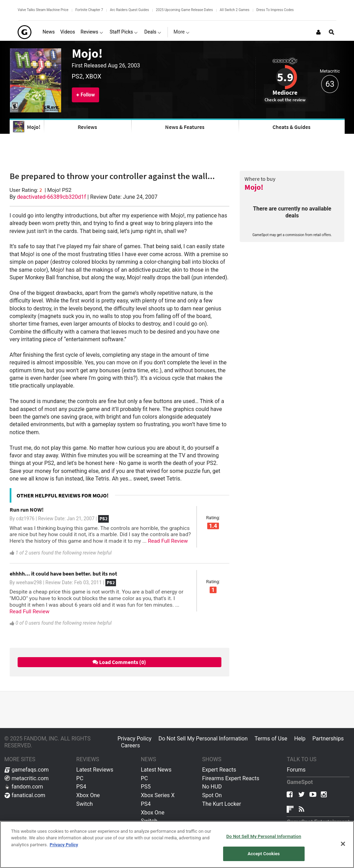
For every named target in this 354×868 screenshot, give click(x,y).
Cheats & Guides (291, 127)
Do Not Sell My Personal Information (203, 739)
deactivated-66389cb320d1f (51, 197)
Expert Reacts (219, 770)
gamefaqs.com (27, 770)
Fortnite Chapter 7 (89, 10)
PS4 (81, 787)
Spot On (212, 795)
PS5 (146, 787)
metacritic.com (27, 778)
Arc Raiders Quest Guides (129, 10)
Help (300, 739)
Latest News (156, 770)
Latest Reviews (95, 770)
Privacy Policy (135, 739)
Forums (296, 770)
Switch (85, 804)
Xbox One (88, 795)
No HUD (212, 787)
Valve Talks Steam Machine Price (43, 10)
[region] (177, 844)
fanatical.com (25, 795)
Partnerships (328, 739)
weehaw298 (29, 582)
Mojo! (87, 53)
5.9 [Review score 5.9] (285, 77)
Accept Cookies (264, 854)
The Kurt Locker (221, 804)
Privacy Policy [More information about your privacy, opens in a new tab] (64, 845)
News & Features (185, 127)
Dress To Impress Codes (275, 10)
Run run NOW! (27, 510)
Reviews (87, 127)
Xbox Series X (158, 795)
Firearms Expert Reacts (231, 778)
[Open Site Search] (332, 32)
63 (330, 84)
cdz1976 (25, 519)
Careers (130, 745)
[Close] (343, 844)
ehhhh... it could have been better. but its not (63, 573)
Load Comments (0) (119, 662)
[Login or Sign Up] (318, 32)
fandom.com (24, 787)
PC (80, 778)
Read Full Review (168, 541)
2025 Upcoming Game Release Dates (184, 10)
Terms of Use (271, 739)
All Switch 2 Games (235, 10)
